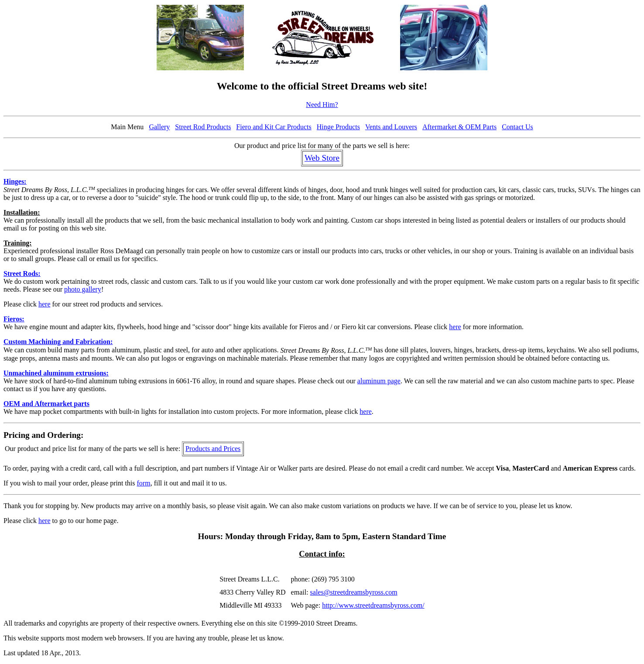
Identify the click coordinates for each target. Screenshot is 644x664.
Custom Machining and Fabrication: (58, 342)
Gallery (159, 127)
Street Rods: (22, 274)
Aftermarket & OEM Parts (459, 127)
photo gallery (83, 289)
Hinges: (15, 181)
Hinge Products (338, 127)
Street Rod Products (203, 127)
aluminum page (379, 381)
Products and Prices (213, 449)
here (45, 304)
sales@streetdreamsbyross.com (354, 592)
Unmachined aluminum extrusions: (56, 373)
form (144, 483)
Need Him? (322, 105)
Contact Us (517, 127)
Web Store (322, 158)
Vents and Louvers (391, 127)
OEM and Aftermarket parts (46, 404)
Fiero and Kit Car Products (274, 127)
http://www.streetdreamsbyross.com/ (373, 605)
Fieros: (14, 319)
